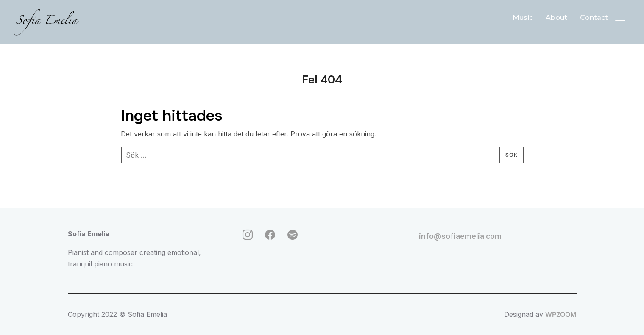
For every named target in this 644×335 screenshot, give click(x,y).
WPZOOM (561, 314)
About (556, 18)
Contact (594, 18)
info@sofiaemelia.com (460, 236)
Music (523, 18)
